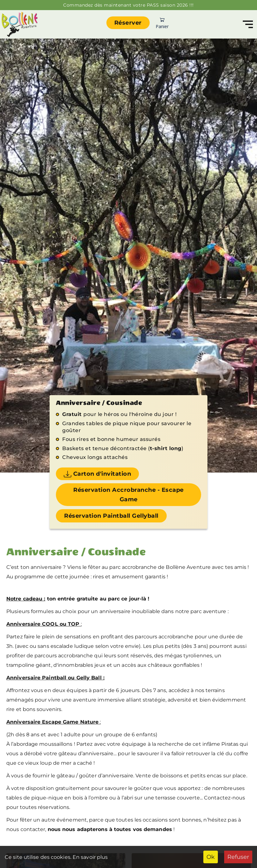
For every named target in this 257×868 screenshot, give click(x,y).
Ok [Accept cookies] (211, 857)
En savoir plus (90, 857)
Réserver (128, 23)
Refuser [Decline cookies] (238, 857)
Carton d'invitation (97, 474)
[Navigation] (248, 24)
